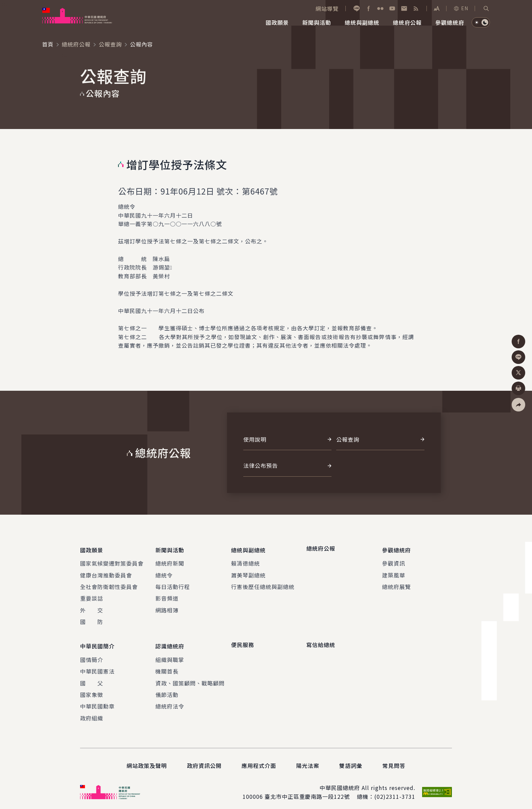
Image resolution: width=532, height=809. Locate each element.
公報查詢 (110, 44)
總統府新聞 (170, 560)
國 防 (92, 619)
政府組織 (92, 713)
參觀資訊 (394, 560)
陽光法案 (308, 760)
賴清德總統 (245, 560)
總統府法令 (170, 701)
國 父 (92, 678)
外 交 (92, 607)
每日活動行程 (173, 584)
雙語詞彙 (351, 760)
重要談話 (92, 595)
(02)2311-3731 (395, 791)
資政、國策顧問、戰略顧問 (190, 678)
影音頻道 (167, 595)
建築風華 (394, 572)
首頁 (48, 44)
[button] (486, 8)
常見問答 (394, 760)
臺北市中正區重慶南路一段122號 (307, 791)
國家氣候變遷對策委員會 (112, 560)
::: (5, 4)
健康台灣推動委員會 (106, 572)
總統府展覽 (396, 584)
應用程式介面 (259, 760)
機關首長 (167, 666)
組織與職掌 (170, 654)
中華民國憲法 (97, 666)
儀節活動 (167, 689)
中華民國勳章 (97, 701)
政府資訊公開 (204, 760)
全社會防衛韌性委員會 (109, 584)
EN (461, 8)
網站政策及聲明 (147, 760)
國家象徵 (92, 689)
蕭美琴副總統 (248, 572)
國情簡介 (92, 654)
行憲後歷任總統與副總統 (263, 584)
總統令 (164, 572)
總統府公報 (76, 44)
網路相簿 (167, 607)
